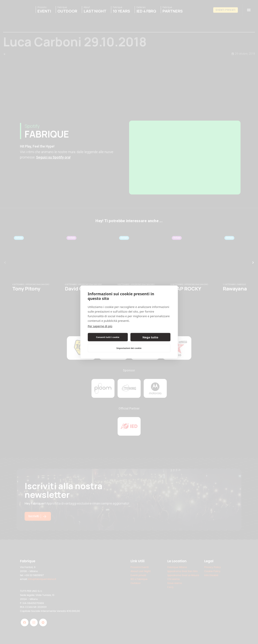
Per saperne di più (100, 326)
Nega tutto (150, 337)
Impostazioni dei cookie (129, 348)
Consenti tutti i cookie (108, 337)
